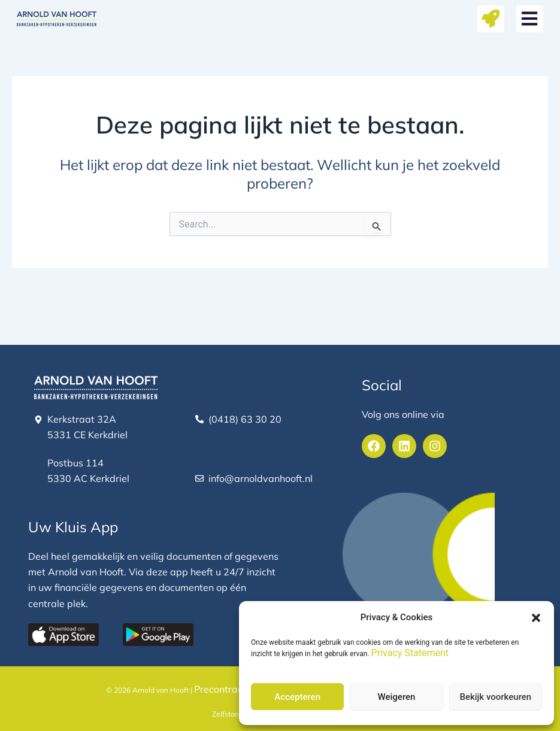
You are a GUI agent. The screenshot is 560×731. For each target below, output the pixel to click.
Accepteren (297, 697)
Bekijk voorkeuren (495, 697)
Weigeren (397, 697)
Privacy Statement (410, 653)
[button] (536, 618)
